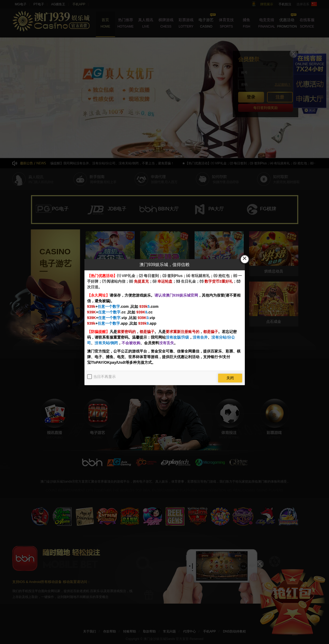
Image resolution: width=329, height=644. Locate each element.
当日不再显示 (104, 377)
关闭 (230, 378)
